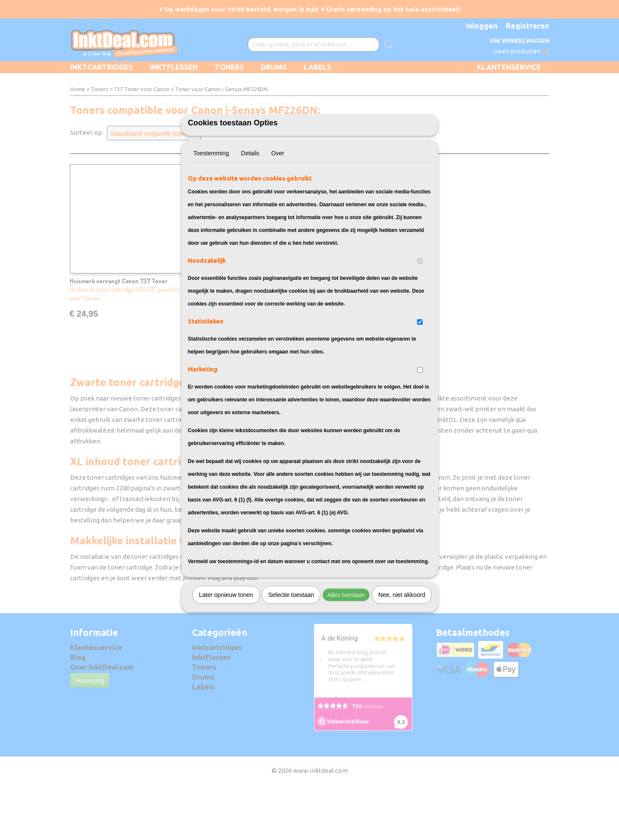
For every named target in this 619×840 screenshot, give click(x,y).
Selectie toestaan (291, 642)
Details (250, 200)
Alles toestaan (346, 642)
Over (278, 200)
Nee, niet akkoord (402, 642)
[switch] (420, 308)
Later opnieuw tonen (226, 642)
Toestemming (211, 200)
